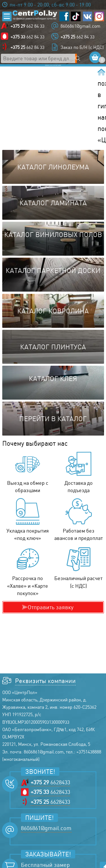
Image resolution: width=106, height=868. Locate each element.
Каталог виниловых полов (53, 246)
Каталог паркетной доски (53, 282)
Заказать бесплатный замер (53, 72)
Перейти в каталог (53, 430)
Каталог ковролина (53, 322)
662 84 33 (29, 27)
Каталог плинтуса (53, 358)
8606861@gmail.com (80, 27)
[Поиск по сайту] (81, 59)
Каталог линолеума (53, 178)
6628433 (50, 793)
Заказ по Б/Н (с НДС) (82, 48)
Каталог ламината (53, 214)
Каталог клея (53, 390)
